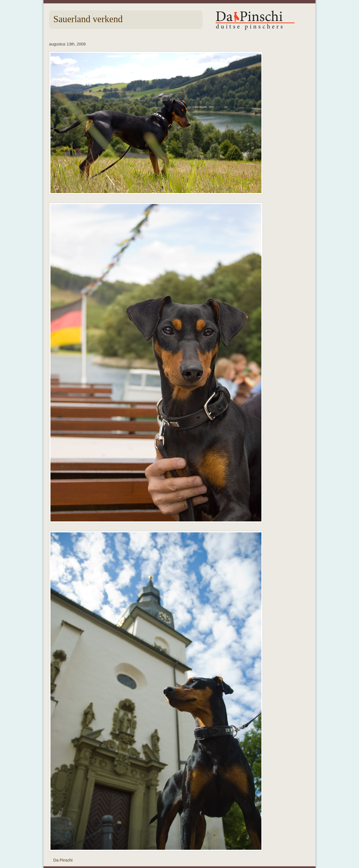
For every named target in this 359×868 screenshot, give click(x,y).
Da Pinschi (63, 860)
